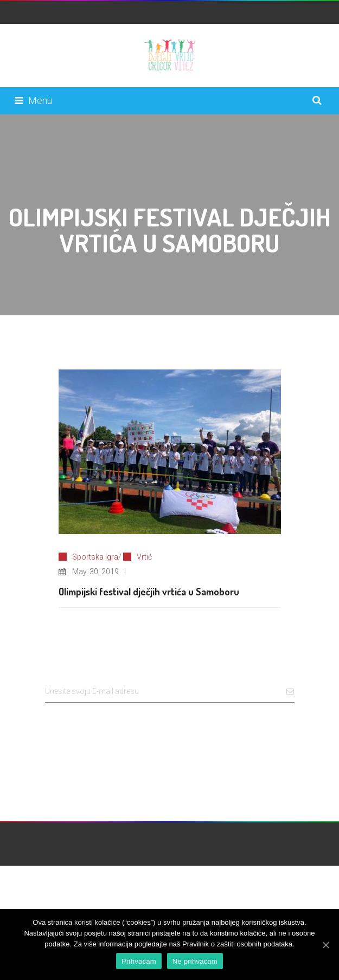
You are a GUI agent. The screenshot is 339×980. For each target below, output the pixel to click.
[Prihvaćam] (325, 945)
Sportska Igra (95, 557)
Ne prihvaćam (195, 961)
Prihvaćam (139, 961)
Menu (33, 100)
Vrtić (144, 557)
